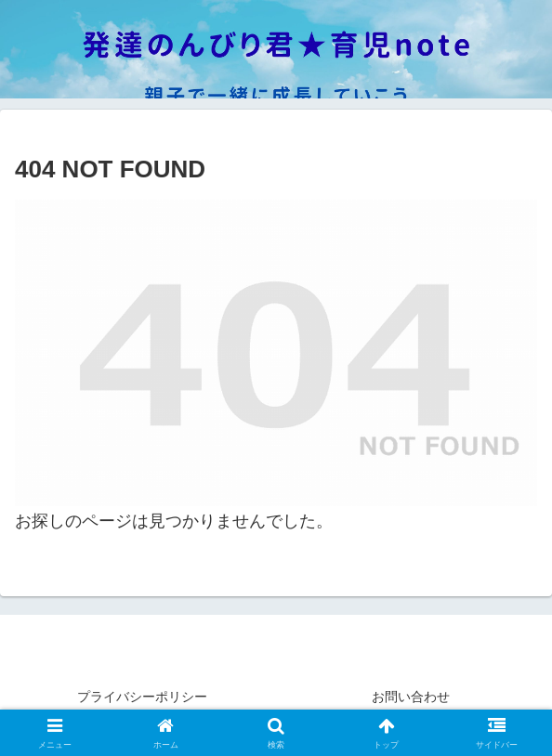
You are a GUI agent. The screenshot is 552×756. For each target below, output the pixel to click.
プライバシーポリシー (142, 697)
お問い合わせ (411, 697)
